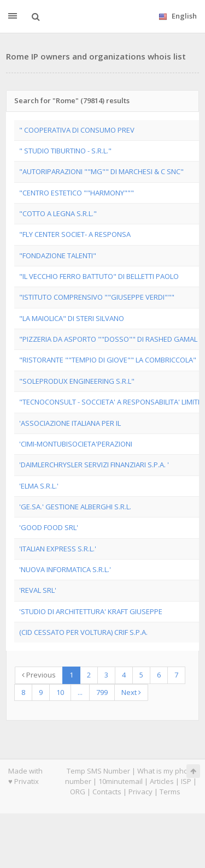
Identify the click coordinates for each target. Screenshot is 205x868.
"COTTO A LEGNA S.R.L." (58, 213)
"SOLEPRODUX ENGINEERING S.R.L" (77, 381)
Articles (162, 781)
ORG (78, 792)
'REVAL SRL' (38, 590)
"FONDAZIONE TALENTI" (58, 255)
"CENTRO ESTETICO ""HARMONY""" (77, 193)
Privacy (140, 792)
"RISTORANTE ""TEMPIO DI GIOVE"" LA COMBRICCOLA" (108, 360)
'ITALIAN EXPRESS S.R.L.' (58, 549)
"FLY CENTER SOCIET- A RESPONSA (75, 234)
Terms (170, 792)
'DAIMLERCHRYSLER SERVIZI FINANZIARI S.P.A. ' (94, 465)
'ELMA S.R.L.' (39, 486)
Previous (39, 675)
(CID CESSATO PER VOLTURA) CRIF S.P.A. (83, 632)
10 (60, 692)
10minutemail (121, 781)
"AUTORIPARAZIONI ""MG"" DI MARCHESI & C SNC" (101, 171)
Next (131, 692)
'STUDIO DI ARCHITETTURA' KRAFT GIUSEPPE (91, 611)
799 (102, 692)
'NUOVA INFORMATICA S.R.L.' (65, 569)
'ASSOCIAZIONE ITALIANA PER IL (70, 423)
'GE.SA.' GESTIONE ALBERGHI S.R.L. (75, 507)
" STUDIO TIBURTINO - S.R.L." (65, 151)
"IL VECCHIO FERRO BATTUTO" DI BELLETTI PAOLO (99, 276)
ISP (186, 781)
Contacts (107, 792)
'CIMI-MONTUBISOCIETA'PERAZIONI (76, 444)
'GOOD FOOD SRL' (49, 527)
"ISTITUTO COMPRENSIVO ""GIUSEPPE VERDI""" (97, 297)
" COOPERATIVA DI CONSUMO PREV (77, 130)
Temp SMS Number (98, 771)
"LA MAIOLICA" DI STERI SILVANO (72, 318)
